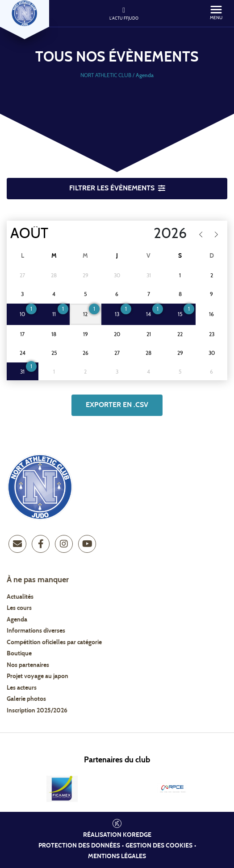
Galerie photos (26, 699)
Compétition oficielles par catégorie (54, 642)
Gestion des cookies (159, 846)
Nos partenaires (28, 665)
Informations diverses (36, 631)
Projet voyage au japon (38, 676)
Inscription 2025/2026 (37, 711)
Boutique (19, 654)
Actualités (20, 597)
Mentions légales (117, 856)
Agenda (17, 620)
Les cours (19, 608)
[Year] (148, 234)
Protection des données (79, 846)
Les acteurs (22, 688)
